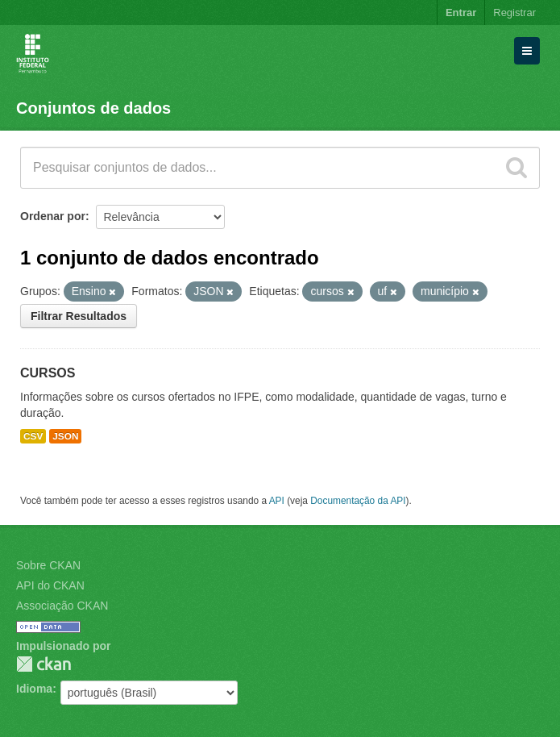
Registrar (514, 12)
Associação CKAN (62, 606)
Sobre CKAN (48, 565)
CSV (33, 436)
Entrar (461, 12)
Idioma (34, 689)
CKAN (44, 664)
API (277, 501)
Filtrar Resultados (79, 316)
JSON (65, 436)
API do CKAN (50, 585)
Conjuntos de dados (93, 108)
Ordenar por (53, 216)
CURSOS (48, 373)
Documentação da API (358, 501)
